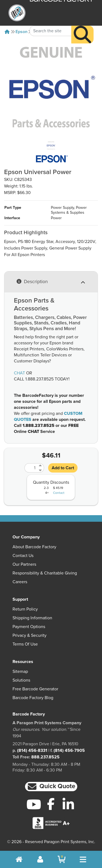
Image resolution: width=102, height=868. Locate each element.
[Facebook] (51, 804)
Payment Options (29, 627)
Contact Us (23, 556)
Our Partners (24, 564)
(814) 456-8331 (32, 750)
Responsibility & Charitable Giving (45, 573)
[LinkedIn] (68, 804)
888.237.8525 (45, 757)
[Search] (82, 27)
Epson (21, 32)
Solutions (21, 680)
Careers (20, 582)
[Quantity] (31, 468)
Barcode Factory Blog (33, 698)
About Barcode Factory (34, 547)
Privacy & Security (30, 635)
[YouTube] (34, 804)
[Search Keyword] (51, 23)
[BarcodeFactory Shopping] (62, 859)
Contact (59, 493)
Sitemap (20, 671)
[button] (51, 787)
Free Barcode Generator (35, 689)
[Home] (7, 32)
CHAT (19, 373)
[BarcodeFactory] (17, 13)
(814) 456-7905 (69, 750)
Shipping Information (32, 618)
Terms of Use (25, 644)
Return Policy (25, 609)
